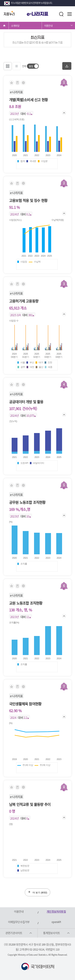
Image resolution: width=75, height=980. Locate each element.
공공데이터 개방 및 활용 (26, 402)
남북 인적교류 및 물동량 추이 (30, 804)
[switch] (33, 66)
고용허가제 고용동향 (24, 301)
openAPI (56, 922)
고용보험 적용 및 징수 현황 (28, 200)
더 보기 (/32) (37, 892)
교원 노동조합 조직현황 (26, 603)
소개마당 (15, 26)
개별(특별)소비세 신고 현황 (28, 100)
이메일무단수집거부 (19, 922)
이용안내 (48, 26)
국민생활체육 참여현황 (25, 704)
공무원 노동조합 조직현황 (27, 502)
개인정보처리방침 (56, 911)
